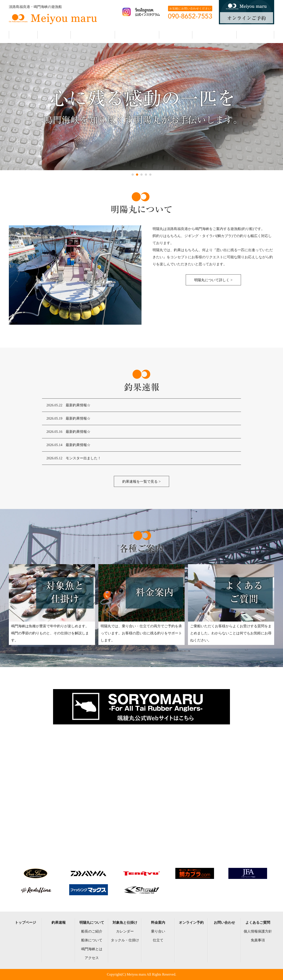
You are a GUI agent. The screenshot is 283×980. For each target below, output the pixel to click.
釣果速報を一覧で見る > (141, 482)
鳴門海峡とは (92, 949)
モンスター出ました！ (83, 458)
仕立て (158, 940)
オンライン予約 (191, 923)
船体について (92, 940)
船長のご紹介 (92, 931)
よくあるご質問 (258, 923)
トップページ (25, 923)
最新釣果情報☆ (78, 405)
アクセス (92, 958)
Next (4, 107)
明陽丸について (92, 923)
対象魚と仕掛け (125, 923)
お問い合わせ (224, 923)
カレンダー (125, 931)
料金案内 (158, 923)
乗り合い (158, 931)
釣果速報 (59, 923)
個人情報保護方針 (258, 931)
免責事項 (258, 940)
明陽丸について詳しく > (213, 280)
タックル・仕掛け (125, 940)
